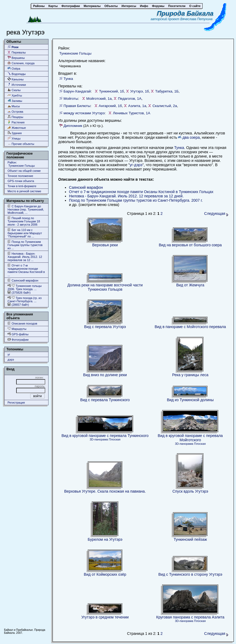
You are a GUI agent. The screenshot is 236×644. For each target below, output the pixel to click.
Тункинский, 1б (111, 91)
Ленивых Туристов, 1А (132, 113)
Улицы (14, 138)
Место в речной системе (24, 191)
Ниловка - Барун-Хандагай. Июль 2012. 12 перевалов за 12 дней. (126, 196)
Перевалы (17, 52)
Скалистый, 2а (165, 106)
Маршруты (17, 329)
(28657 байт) (18, 305)
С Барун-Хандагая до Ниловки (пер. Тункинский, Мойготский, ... (26, 209)
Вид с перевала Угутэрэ (105, 327)
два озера (191, 137)
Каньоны (16, 79)
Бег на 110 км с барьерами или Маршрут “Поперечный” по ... (25, 233)
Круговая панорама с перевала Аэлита (190, 617)
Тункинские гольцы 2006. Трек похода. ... (25, 287)
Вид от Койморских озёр (105, 574)
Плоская (115, 439)
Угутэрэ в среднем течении (105, 617)
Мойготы (71, 99)
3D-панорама (99, 439)
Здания (15, 133)
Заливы (15, 101)
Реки (13, 47)
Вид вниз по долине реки (105, 375)
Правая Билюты (77, 106)
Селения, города (21, 63)
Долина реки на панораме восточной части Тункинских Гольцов (105, 287)
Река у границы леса (190, 375)
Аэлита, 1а (137, 106)
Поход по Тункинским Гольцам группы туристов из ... (25, 245)
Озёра (14, 68)
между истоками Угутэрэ (84, 113)
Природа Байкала (185, 13)
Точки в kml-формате (22, 186)
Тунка (68, 79)
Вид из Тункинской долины (190, 400)
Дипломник (73, 126)
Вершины (16, 58)
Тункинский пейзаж (190, 539)
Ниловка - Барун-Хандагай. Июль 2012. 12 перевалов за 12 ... (25, 257)
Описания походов (22, 323)
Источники (17, 85)
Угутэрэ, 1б (140, 91)
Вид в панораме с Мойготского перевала (190, 327)
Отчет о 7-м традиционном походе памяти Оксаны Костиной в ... (26, 270)
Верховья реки (105, 245)
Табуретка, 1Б (167, 91)
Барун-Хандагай (77, 91)
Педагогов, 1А (130, 99)
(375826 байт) (19, 292)
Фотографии (18, 339)
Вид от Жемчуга (190, 285)
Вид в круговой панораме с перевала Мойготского (190, 438)
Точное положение (20, 176)
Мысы (14, 106)
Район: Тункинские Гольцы (21, 164)
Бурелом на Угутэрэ (105, 539)
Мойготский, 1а (99, 99)
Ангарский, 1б (110, 106)
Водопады (17, 74)
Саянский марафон (23, 280)
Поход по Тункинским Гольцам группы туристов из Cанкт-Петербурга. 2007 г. (136, 200)
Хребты (15, 95)
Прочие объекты (21, 144)
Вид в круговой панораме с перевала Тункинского (105, 436)
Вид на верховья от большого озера (190, 245)
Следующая (216, 214)
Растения (16, 122)
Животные (17, 128)
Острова (15, 111)
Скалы (14, 90)
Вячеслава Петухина (196, 19)
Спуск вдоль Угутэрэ (190, 491)
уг (9, 354)
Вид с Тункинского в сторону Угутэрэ (190, 574)
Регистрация (16, 403)
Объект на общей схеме (24, 171)
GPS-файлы (18, 334)
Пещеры (15, 117)
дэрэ (11, 360)
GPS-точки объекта (21, 181)
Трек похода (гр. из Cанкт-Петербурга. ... (25, 299)
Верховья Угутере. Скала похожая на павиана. (105, 491)
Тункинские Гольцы (75, 53)
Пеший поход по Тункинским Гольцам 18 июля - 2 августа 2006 (24, 221)
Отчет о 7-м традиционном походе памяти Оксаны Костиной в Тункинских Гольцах (141, 192)
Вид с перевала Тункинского (105, 400)
